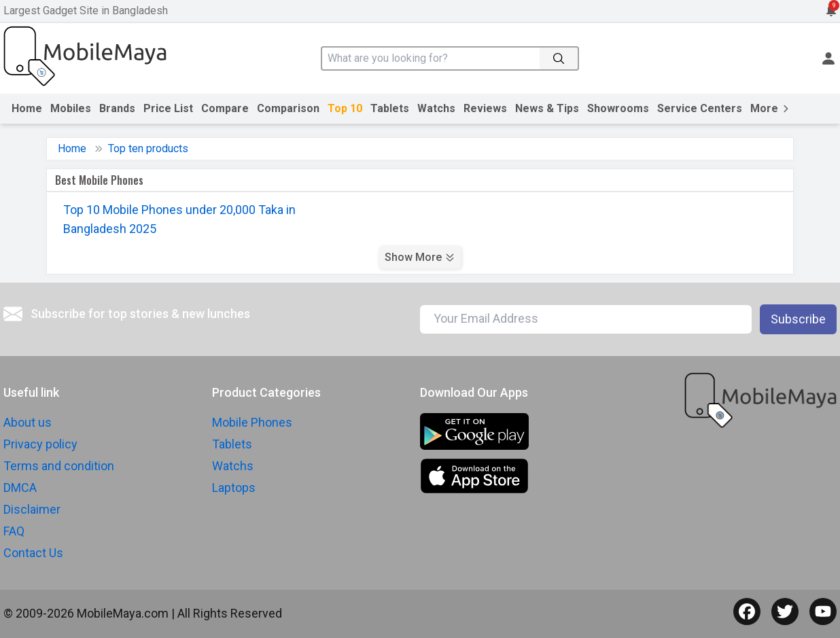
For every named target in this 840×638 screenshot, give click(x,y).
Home (27, 108)
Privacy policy (40, 444)
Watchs (436, 108)
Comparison (288, 108)
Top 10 (345, 108)
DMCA (20, 488)
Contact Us (33, 553)
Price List (168, 108)
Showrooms (618, 108)
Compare (225, 108)
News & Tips (547, 108)
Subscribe (798, 319)
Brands (117, 108)
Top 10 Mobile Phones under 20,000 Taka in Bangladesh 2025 (179, 219)
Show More (420, 257)
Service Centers (700, 108)
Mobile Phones (252, 422)
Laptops (234, 488)
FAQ (14, 531)
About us (28, 422)
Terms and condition (59, 466)
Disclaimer (32, 509)
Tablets (390, 108)
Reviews (485, 108)
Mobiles (71, 108)
